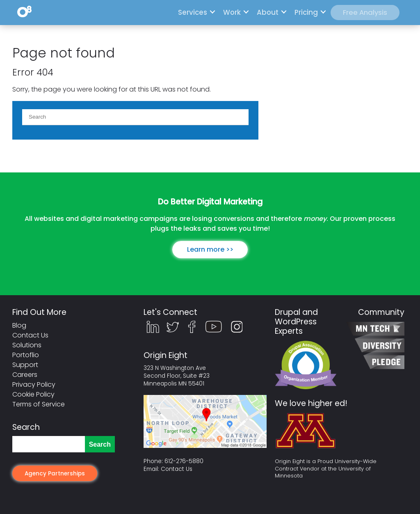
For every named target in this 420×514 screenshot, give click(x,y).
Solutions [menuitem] (27, 345)
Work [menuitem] (232, 12)
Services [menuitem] (193, 12)
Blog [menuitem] (19, 325)
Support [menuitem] (25, 365)
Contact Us (177, 469)
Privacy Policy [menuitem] (34, 384)
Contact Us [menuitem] (30, 335)
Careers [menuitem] (25, 375)
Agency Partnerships (55, 474)
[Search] (135, 117)
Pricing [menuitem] (306, 12)
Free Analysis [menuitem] (365, 12)
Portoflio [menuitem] (26, 355)
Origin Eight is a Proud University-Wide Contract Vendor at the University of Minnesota (326, 469)
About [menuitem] (268, 12)
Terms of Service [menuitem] (39, 404)
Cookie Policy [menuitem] (33, 394)
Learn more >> (210, 249)
